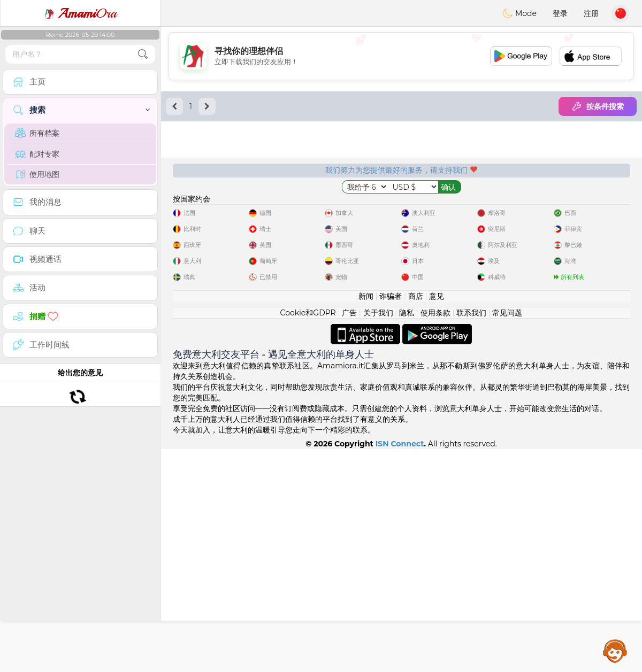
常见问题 (507, 536)
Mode (519, 13)
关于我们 (378, 536)
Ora (80, 13)
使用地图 (37, 174)
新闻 (366, 519)
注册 (591, 13)
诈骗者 (391, 519)
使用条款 (435, 536)
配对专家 (37, 154)
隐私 (407, 536)
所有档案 (37, 133)
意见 (437, 519)
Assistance (615, 651)
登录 (560, 13)
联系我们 (471, 536)
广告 (349, 536)
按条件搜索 (598, 106)
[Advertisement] (401, 56)
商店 (416, 519)
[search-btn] (143, 54)
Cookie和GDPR (308, 536)
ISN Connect (400, 667)
